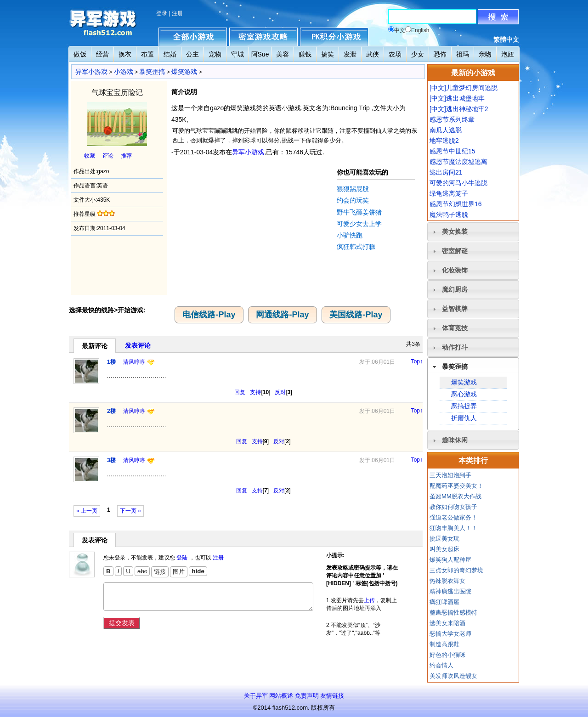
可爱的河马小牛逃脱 (458, 183)
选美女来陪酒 (447, 623)
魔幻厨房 (455, 289)
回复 (240, 392)
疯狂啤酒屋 (444, 602)
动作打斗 (455, 347)
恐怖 (440, 54)
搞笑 (328, 54)
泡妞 (508, 54)
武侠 (373, 54)
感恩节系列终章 (452, 119)
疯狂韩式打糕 (356, 247)
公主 (192, 54)
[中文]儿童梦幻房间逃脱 (464, 88)
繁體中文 (506, 40)
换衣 (125, 54)
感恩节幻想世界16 (456, 204)
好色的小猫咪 (447, 655)
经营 (102, 54)
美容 (283, 54)
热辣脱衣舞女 (447, 581)
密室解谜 (455, 251)
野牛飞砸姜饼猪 (359, 212)
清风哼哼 (134, 362)
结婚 (170, 54)
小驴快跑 (350, 235)
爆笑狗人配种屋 (450, 560)
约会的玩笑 (353, 200)
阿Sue (260, 54)
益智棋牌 (455, 309)
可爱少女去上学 (359, 224)
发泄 (350, 54)
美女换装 (455, 231)
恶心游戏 (464, 394)
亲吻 (485, 54)
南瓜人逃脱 (446, 130)
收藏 (90, 156)
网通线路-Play (282, 315)
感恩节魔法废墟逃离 (458, 162)
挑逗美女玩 (444, 539)
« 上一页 (87, 511)
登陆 (182, 558)
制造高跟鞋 (444, 644)
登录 (162, 13)
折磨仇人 (464, 418)
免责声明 (307, 696)
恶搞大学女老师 (450, 634)
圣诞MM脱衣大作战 (455, 496)
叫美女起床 (444, 549)
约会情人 (441, 665)
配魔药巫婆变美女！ (456, 486)
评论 (108, 156)
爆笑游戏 (184, 72)
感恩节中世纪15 (452, 151)
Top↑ (417, 361)
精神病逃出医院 (450, 591)
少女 (418, 54)
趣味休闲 (455, 440)
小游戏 (124, 72)
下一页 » (130, 511)
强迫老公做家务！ (453, 517)
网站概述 (281, 696)
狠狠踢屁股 (353, 189)
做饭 (80, 54)
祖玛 (463, 54)
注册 (177, 13)
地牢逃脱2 (444, 141)
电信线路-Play (209, 315)
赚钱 (305, 54)
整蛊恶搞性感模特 (453, 613)
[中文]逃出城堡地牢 (457, 98)
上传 (369, 600)
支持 (255, 392)
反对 (280, 392)
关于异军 (256, 696)
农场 (395, 54)
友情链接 (332, 696)
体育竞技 (455, 328)
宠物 (215, 54)
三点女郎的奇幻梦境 (456, 570)
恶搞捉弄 (464, 406)
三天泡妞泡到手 (450, 475)
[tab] (473, 232)
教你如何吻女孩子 (453, 507)
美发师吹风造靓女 (453, 676)
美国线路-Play (356, 315)
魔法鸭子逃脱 (449, 215)
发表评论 (138, 345)
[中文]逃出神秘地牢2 (459, 109)
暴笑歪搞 (152, 72)
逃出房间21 (446, 172)
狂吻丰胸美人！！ (453, 528)
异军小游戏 (91, 72)
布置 (147, 54)
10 (266, 392)
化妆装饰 (455, 270)
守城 (237, 54)
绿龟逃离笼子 (449, 193)
